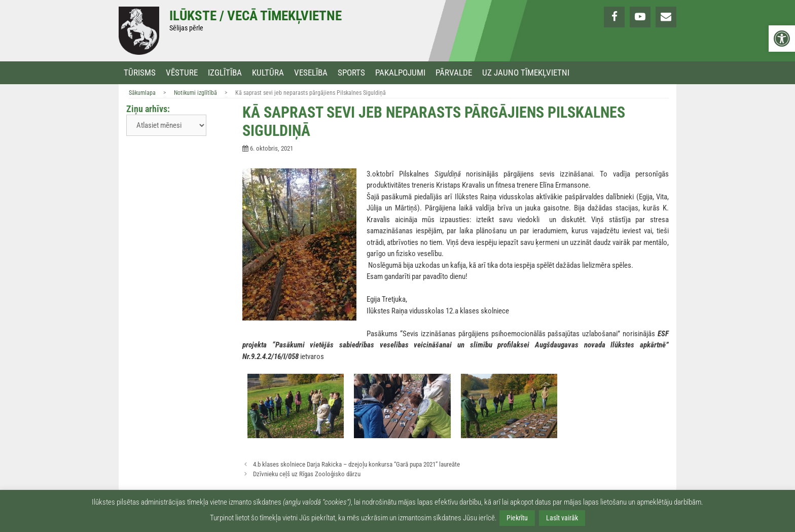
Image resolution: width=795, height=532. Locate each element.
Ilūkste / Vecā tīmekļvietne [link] (256, 16)
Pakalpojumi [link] (400, 73)
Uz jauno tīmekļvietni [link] (526, 73)
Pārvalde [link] (454, 73)
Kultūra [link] (268, 73)
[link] (782, 39)
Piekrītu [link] (517, 518)
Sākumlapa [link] (142, 93)
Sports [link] (351, 73)
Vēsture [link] (182, 73)
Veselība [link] (311, 73)
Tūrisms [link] (140, 73)
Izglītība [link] (225, 73)
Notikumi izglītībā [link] (195, 93)
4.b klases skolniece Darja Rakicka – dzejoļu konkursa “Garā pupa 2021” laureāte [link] (356, 464)
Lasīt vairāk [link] (562, 518)
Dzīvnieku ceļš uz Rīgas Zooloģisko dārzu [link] (307, 474)
